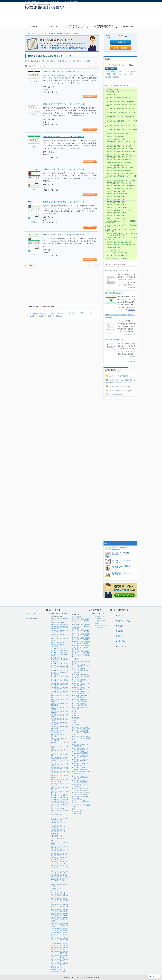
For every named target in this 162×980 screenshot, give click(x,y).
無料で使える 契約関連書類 (81, 656)
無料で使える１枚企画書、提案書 (60, 843)
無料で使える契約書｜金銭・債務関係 (59, 739)
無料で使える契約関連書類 (60, 625)
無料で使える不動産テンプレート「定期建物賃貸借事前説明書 (81, 676)
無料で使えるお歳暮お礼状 (60, 802)
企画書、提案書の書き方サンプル (60, 885)
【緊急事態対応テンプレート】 (60, 823)
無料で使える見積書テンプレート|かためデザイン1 (64, 71)
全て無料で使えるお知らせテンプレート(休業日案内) (60, 649)
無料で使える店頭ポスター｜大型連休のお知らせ (81, 782)
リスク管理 (99, 628)
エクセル (61, 313)
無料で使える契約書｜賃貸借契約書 (60, 712)
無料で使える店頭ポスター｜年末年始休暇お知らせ (81, 768)
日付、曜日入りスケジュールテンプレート (60, 784)
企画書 (81, 313)
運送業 (74, 711)
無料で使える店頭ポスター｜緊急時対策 (81, 745)
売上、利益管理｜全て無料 (60, 758)
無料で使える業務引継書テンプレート (60, 619)
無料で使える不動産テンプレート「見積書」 (81, 685)
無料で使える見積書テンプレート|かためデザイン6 (64, 137)
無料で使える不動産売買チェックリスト (81, 708)
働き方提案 (54, 891)
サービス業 (76, 725)
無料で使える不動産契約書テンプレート (81, 662)
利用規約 (120, 626)
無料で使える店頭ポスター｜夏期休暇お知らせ (81, 765)
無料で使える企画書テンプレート (60, 636)
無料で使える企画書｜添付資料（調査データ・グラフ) (60, 876)
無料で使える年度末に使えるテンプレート (60, 792)
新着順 (27, 61)
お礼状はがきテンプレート (39, 313)
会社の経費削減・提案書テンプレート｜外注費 (60, 960)
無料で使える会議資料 (58, 643)
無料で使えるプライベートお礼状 (60, 776)
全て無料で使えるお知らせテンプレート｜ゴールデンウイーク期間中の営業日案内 (60, 666)
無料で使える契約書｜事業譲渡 (60, 696)
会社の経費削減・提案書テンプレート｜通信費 (60, 948)
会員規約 (120, 631)
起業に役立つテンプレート (81, 796)
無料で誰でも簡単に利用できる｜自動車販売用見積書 (81, 728)
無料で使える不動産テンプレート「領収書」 (81, 666)
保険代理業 (76, 718)
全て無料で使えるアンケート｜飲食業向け (81, 786)
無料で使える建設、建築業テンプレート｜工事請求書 (81, 635)
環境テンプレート (57, 967)
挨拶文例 (71, 313)
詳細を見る (132, 288)
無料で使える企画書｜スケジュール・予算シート (60, 872)
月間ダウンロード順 (53, 61)
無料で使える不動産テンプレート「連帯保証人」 (81, 693)
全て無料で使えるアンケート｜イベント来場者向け (81, 790)
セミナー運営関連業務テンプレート (60, 839)
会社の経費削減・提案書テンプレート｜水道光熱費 (60, 930)
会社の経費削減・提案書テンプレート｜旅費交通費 (60, 945)
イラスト (91, 313)
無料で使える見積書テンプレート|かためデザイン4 (64, 169)
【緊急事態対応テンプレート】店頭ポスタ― (60, 827)
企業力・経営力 (100, 621)
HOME (29, 33)
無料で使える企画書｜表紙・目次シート (59, 855)
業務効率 (98, 618)
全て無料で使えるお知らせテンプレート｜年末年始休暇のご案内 (60, 660)
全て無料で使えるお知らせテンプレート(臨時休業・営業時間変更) (60, 672)
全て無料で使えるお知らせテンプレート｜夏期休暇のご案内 (60, 654)
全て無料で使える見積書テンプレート (60, 677)
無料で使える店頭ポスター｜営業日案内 (81, 778)
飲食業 (74, 723)
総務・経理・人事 (101, 625)
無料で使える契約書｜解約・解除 (59, 724)
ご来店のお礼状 (77, 799)
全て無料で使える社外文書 (60, 800)
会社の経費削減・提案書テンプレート (60, 896)
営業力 (97, 623)
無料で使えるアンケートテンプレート (60, 639)
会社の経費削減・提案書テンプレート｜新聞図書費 (60, 911)
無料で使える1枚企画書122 (114, 293)
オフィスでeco (31, 613)
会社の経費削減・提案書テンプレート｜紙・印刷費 (60, 915)
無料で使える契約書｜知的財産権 (60, 720)
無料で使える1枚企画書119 (114, 340)
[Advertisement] (96, 17)
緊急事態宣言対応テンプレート (60, 815)
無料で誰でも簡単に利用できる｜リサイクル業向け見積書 (81, 733)
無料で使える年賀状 (57, 808)
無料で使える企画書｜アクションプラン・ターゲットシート (60, 867)
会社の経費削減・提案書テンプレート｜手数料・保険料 (60, 940)
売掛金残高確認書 (118, 395)
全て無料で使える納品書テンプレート (60, 685)
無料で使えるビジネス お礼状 (60, 773)
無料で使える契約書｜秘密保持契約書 (60, 728)
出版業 (74, 742)
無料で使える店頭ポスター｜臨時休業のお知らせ (81, 749)
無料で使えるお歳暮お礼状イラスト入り (60, 805)
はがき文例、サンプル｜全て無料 (60, 747)
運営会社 (120, 636)
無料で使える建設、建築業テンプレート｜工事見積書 (81, 631)
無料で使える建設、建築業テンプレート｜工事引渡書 (81, 652)
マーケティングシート (58, 893)
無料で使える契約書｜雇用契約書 (60, 700)
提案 (50, 316)
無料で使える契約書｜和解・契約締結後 (59, 731)
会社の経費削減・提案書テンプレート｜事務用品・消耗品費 (60, 925)
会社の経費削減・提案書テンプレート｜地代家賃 (60, 964)
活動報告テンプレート (58, 969)
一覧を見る (132, 361)
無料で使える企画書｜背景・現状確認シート (59, 859)
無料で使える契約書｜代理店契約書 (60, 708)
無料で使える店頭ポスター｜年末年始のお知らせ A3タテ (81, 773)
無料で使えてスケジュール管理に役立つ (60, 646)
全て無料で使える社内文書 (60, 798)
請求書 (41, 316)
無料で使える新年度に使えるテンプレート (60, 788)
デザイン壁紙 (76, 813)
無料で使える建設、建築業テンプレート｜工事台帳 (81, 639)
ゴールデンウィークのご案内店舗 (81, 806)
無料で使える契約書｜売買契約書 (60, 716)
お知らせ (59, 316)
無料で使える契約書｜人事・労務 (59, 735)
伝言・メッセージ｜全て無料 (60, 751)
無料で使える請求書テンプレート (60, 632)
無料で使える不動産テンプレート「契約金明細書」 (81, 700)
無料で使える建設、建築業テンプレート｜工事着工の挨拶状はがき (81, 626)
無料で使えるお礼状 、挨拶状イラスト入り (60, 780)
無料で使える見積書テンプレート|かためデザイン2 (64, 104)
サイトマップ (122, 646)
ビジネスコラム (99, 613)
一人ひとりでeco (32, 619)
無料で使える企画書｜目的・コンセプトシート (59, 863)
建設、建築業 (76, 617)
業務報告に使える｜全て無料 (60, 743)
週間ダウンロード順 (68, 61)
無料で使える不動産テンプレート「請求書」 (81, 681)
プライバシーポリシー (125, 621)
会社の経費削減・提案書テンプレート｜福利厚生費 (60, 952)
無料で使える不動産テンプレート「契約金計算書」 (81, 704)
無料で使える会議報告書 (120, 376)
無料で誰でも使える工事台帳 (122, 387)
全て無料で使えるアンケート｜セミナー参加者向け (81, 793)
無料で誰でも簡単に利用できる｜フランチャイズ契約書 (81, 738)
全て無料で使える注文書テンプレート (60, 681)
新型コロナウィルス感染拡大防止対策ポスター (60, 819)
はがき (32, 316)
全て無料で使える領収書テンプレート (60, 689)
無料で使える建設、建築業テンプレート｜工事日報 (81, 643)
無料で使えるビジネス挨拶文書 (60, 769)
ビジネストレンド (101, 616)
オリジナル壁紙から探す (114, 250)
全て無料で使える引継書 (59, 795)
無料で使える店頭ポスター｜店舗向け (81, 757)
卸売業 (74, 713)
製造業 (74, 716)
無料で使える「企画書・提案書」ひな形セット (60, 847)
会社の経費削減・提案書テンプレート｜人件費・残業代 (60, 906)
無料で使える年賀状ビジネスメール (60, 811)
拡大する (34, 81)
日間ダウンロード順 (83, 61)
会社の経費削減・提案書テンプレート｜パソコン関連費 (60, 934)
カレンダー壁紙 (77, 811)
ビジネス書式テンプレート (41, 33)
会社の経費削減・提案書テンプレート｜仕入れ (60, 956)
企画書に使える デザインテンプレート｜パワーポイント (60, 881)
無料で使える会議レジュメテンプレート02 (119, 271)
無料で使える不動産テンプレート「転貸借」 (81, 689)
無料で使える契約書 (57, 622)
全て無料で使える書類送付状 (60, 693)
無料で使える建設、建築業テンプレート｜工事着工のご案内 (81, 621)
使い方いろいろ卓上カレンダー (81, 802)
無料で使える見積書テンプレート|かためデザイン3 (64, 202)
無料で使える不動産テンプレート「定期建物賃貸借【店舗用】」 (81, 671)
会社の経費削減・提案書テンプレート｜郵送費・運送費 (60, 901)
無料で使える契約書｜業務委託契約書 (60, 704)
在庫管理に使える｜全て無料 (60, 761)
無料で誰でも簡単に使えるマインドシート (60, 851)
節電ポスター (55, 834)
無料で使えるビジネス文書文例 (60, 765)
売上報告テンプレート (58, 972)
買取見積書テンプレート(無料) (122, 391)
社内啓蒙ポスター (57, 888)
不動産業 (75, 659)
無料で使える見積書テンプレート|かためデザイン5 (64, 235)
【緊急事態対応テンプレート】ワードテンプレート (60, 831)
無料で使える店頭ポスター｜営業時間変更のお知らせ (81, 753)
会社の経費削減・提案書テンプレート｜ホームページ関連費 (60, 919)
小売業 (74, 720)
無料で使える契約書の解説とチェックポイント (60, 628)
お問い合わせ (122, 641)
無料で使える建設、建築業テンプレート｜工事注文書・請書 (81, 647)
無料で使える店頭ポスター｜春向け (81, 761)
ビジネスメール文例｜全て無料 (60, 755)
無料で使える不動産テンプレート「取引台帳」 (81, 696)
